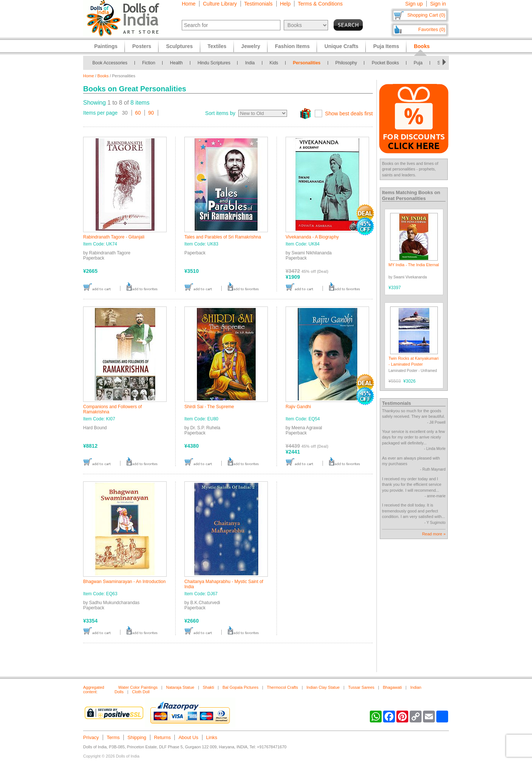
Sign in (438, 4)
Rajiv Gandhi (298, 407)
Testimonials (258, 4)
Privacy (91, 737)
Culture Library (220, 4)
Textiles (217, 46)
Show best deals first (349, 114)
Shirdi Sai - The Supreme (209, 407)
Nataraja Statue (180, 687)
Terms (113, 737)
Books (103, 76)
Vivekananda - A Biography (312, 237)
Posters (142, 46)
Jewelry (251, 46)
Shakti (209, 687)
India (250, 63)
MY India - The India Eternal (414, 265)
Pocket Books (385, 63)
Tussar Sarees (361, 687)
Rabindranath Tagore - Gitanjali (114, 237)
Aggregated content (94, 690)
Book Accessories (110, 63)
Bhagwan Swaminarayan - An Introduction (124, 582)
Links (212, 737)
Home (189, 4)
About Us (188, 737)
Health (176, 63)
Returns (163, 737)
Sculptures (179, 46)
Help (285, 4)
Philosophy (346, 63)
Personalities (307, 63)
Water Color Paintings (138, 687)
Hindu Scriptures (214, 63)
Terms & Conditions (320, 4)
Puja (418, 63)
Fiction (149, 63)
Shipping (137, 737)
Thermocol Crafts (282, 687)
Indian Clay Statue (323, 687)
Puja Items (386, 46)
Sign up (414, 4)
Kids (274, 63)
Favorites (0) (432, 29)
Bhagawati (392, 687)
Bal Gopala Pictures (240, 687)
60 (138, 113)
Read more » (434, 534)
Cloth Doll (141, 692)
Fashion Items (292, 46)
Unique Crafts (341, 46)
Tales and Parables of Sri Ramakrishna (223, 237)
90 (151, 113)
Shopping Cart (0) (426, 15)
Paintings (106, 46)
